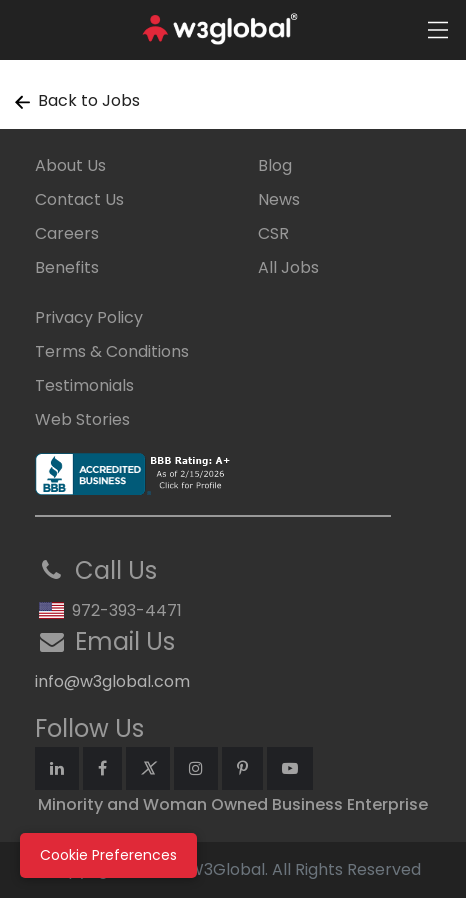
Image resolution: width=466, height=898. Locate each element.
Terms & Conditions (112, 351)
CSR (273, 233)
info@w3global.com (112, 681)
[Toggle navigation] (438, 30)
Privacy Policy (89, 317)
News (279, 199)
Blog (275, 165)
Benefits (67, 267)
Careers (67, 233)
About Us (70, 165)
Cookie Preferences (108, 855)
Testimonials (84, 385)
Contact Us (79, 199)
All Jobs (288, 267)
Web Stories (82, 419)
